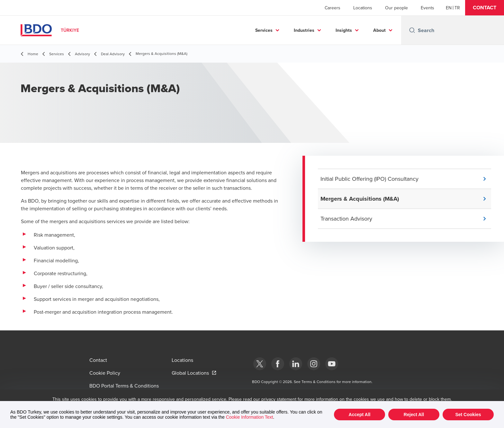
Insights (344, 30)
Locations (363, 8)
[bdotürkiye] (260, 364)
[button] (485, 8)
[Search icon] (412, 30)
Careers (333, 8)
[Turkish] (457, 8)
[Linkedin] (296, 364)
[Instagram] (314, 364)
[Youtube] (332, 364)
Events (428, 8)
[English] (449, 8)
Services (264, 30)
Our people (396, 8)
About (379, 30)
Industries (304, 30)
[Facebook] (278, 364)
